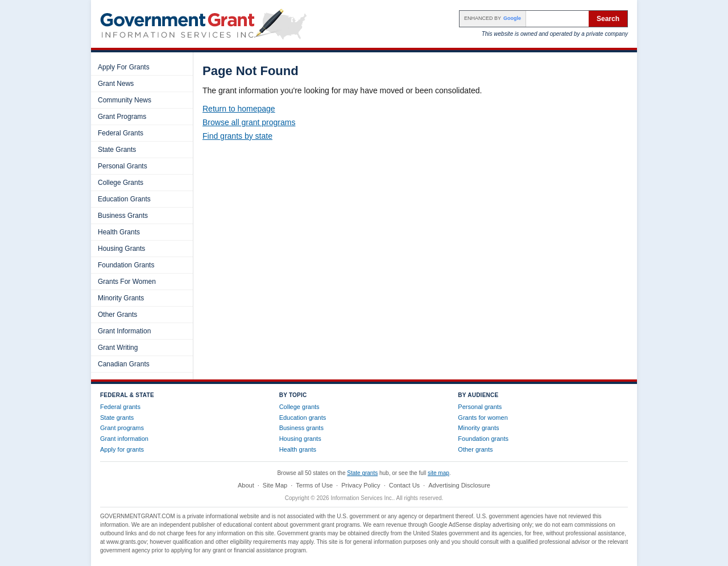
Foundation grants (483, 439)
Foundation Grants (126, 265)
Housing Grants (121, 249)
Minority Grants (121, 298)
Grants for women (483, 418)
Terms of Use (314, 485)
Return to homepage (239, 109)
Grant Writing (118, 348)
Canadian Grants (124, 364)
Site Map (275, 485)
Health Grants (119, 232)
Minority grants (478, 428)
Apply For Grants (124, 67)
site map (439, 473)
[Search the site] (557, 19)
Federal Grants (121, 133)
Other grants (475, 449)
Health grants (298, 449)
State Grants (117, 150)
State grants (117, 418)
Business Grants (123, 216)
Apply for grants (122, 449)
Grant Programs (122, 117)
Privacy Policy (361, 485)
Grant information (124, 439)
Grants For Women (127, 282)
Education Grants (124, 199)
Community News (125, 100)
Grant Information (124, 331)
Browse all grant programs (249, 122)
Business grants (301, 428)
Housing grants (300, 439)
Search (608, 19)
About (246, 485)
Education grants (303, 418)
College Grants (121, 183)
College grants (299, 407)
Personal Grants (123, 166)
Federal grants (120, 407)
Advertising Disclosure (459, 485)
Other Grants (117, 315)
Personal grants (480, 407)
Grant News (116, 84)
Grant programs (122, 428)
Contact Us (404, 485)
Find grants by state (237, 136)
